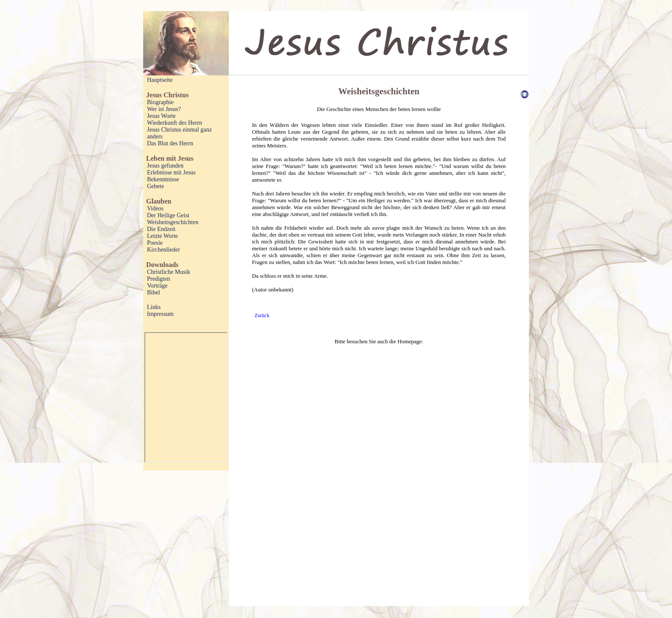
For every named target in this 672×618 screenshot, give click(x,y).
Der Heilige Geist (168, 215)
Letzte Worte (162, 236)
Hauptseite (160, 80)
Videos (155, 208)
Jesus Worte (161, 116)
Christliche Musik (169, 272)
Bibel (153, 292)
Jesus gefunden (165, 166)
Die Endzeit (161, 229)
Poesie (155, 243)
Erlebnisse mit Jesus (171, 172)
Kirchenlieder (163, 250)
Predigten (159, 279)
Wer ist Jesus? (164, 109)
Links (154, 307)
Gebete (156, 186)
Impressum (160, 314)
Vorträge (157, 286)
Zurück (262, 315)
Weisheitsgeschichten (173, 222)
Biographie (160, 102)
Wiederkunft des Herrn (175, 123)
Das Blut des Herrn (170, 143)
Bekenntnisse (163, 179)
